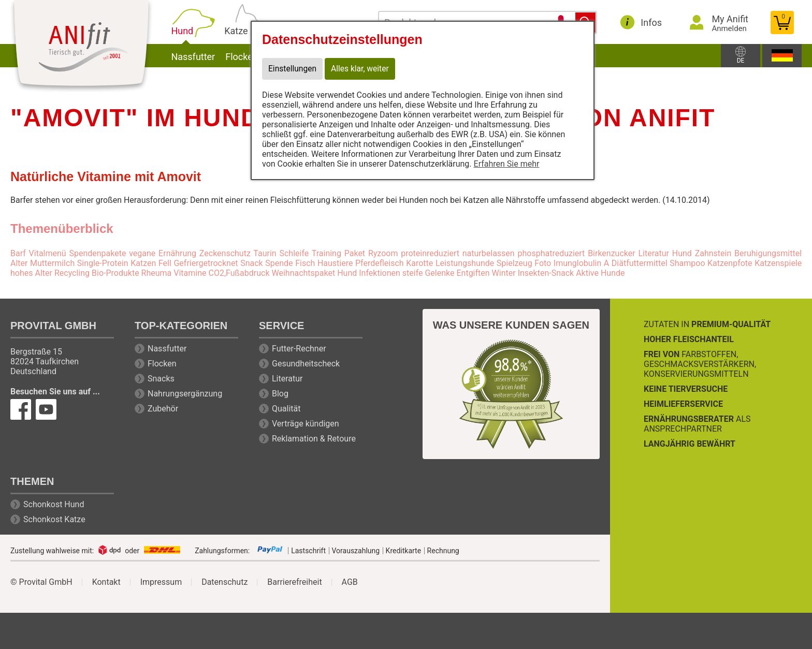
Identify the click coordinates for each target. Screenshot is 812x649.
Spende (279, 263)
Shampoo (687, 263)
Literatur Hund (665, 253)
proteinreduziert (430, 253)
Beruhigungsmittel (768, 253)
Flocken (162, 364)
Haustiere (335, 263)
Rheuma (157, 273)
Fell (165, 263)
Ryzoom (383, 253)
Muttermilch (52, 263)
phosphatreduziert (551, 253)
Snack (252, 263)
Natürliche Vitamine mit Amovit (106, 176)
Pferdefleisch (380, 263)
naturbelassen (489, 253)
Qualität (286, 409)
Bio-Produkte (115, 273)
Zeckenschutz (225, 253)
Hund (201, 30)
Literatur (287, 379)
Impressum (161, 582)
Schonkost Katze (54, 519)
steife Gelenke (429, 273)
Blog (280, 394)
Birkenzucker (612, 253)
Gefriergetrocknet (206, 263)
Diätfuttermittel (640, 263)
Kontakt (106, 582)
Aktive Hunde (600, 273)
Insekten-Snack (546, 273)
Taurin (265, 253)
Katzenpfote (730, 263)
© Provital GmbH (41, 582)
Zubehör (163, 409)
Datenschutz (224, 582)
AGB (350, 582)
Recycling (72, 273)
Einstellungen (293, 69)
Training (327, 253)
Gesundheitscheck (306, 364)
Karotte (419, 263)
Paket (355, 253)
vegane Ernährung (163, 253)
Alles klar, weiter (362, 69)
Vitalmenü (48, 253)
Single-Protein (103, 263)
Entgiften (473, 273)
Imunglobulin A (581, 263)
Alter (19, 263)
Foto (543, 263)
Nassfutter (210, 56)
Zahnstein (713, 253)
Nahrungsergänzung (185, 394)
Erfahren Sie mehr (507, 164)
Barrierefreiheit (294, 582)
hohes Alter (31, 273)
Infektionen (380, 273)
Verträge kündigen (306, 424)
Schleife (294, 253)
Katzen (143, 263)
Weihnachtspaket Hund (314, 273)
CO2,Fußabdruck (239, 273)
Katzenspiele (778, 263)
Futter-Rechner (299, 349)
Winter (504, 273)
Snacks (161, 379)
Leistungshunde (465, 263)
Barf (18, 253)
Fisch (305, 263)
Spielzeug (514, 263)
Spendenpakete (97, 253)
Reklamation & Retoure (314, 439)
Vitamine (190, 273)
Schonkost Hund (54, 504)
